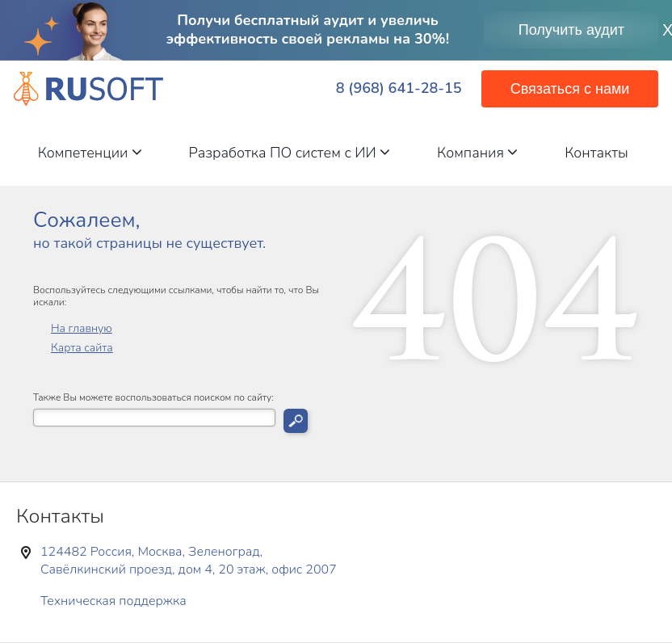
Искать (296, 421)
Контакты (596, 153)
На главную (82, 328)
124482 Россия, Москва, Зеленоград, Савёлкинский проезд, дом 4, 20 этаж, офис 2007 (189, 561)
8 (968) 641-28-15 (399, 88)
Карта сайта (82, 348)
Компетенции (90, 153)
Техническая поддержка (113, 601)
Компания (477, 153)
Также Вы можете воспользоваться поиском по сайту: (153, 398)
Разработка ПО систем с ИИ (290, 153)
